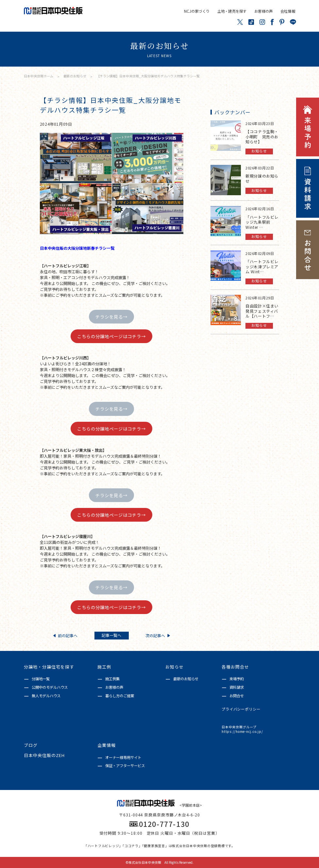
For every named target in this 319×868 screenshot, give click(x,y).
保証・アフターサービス (125, 765)
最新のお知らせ (75, 76)
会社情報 (288, 11)
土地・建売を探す (232, 11)
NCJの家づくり (197, 11)
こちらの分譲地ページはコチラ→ (111, 336)
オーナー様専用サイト (123, 757)
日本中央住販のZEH (44, 756)
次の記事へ (158, 636)
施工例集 (112, 679)
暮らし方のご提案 (120, 696)
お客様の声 (263, 11)
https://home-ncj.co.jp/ (242, 732)
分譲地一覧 (41, 679)
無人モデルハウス (46, 696)
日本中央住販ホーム (39, 76)
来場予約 (237, 679)
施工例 (104, 667)
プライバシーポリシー (241, 709)
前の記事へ (65, 636)
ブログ (31, 745)
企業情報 (107, 745)
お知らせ (175, 667)
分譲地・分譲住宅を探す (49, 667)
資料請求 (237, 687)
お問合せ (237, 696)
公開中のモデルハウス (50, 687)
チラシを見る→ (111, 317)
